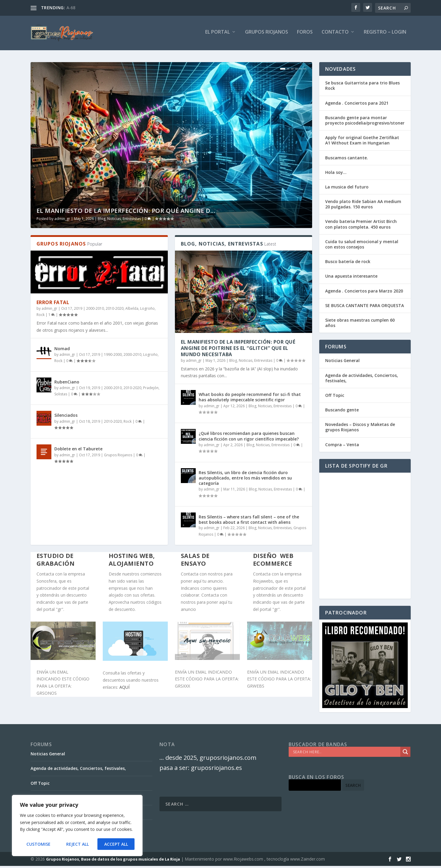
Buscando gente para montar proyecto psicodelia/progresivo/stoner (365, 123)
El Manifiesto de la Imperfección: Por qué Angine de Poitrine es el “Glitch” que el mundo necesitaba (238, 350)
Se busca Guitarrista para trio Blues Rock (362, 88)
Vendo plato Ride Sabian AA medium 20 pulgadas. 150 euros (363, 206)
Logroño (147, 311)
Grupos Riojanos (118, 457)
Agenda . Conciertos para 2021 (357, 105)
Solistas (61, 396)
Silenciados (66, 418)
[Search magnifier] (405, 754)
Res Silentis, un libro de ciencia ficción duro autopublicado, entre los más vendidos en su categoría (245, 480)
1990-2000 (113, 357)
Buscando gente (342, 412)
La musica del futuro (347, 189)
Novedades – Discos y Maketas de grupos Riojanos (360, 429)
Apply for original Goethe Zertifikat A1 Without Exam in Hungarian (362, 143)
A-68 (71, 8)
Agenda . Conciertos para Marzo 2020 (364, 293)
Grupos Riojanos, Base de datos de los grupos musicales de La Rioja (113, 861)
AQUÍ (124, 689)
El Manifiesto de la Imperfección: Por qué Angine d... (126, 213)
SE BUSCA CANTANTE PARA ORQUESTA (365, 308)
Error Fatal (53, 305)
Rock (41, 317)
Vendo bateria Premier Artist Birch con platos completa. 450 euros (361, 226)
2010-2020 (115, 311)
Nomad (62, 351)
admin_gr (62, 221)
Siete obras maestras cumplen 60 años (360, 325)
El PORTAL (218, 35)
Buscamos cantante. (347, 160)
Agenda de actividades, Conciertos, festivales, (362, 380)
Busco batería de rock (348, 264)
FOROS (305, 35)
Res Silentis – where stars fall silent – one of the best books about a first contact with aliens (249, 522)
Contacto (335, 35)
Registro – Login (385, 35)
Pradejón (151, 390)
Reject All (77, 844)
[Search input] (346, 754)
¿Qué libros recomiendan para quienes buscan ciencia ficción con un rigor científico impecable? (249, 438)
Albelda (132, 311)
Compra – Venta (342, 447)
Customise (38, 844)
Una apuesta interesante (351, 278)
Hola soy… (336, 175)
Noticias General (342, 363)
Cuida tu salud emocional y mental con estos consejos (362, 247)
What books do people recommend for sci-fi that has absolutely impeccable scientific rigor (250, 399)
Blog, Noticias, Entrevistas (119, 221)
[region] (77, 826)
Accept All (116, 844)
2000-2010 (95, 311)
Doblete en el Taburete (78, 451)
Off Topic (335, 398)
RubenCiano (67, 384)
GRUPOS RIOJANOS (267, 35)
